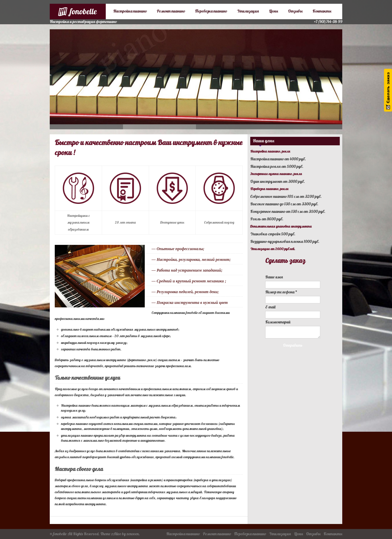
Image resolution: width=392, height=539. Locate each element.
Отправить (293, 346)
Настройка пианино (130, 11)
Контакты (322, 11)
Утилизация (248, 11)
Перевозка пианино (211, 11)
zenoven (133, 534)
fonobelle (60, 534)
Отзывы (295, 11)
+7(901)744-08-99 (328, 22)
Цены (273, 11)
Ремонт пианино (171, 11)
